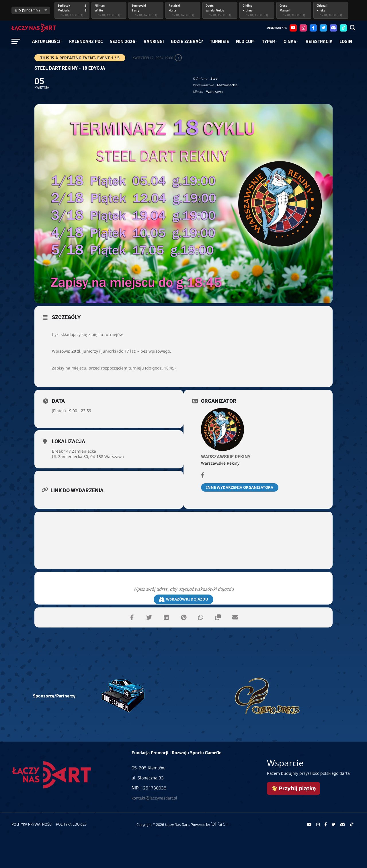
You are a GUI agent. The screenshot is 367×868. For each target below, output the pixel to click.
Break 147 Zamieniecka (74, 451)
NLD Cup (245, 41)
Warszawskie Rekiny (226, 457)
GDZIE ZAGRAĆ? (187, 41)
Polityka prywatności (32, 824)
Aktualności (46, 41)
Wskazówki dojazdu (183, 599)
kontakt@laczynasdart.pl (154, 798)
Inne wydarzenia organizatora (240, 487)
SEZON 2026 (122, 41)
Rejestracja (319, 41)
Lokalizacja (69, 441)
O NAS (290, 41)
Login (346, 41)
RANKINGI (154, 41)
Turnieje (219, 41)
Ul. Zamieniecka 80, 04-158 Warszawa (88, 457)
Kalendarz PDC (86, 41)
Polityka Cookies (71, 824)
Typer (269, 41)
